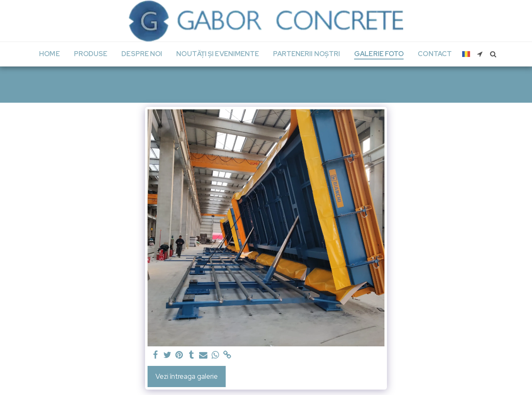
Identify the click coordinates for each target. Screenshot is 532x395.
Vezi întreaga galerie (187, 376)
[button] (480, 54)
